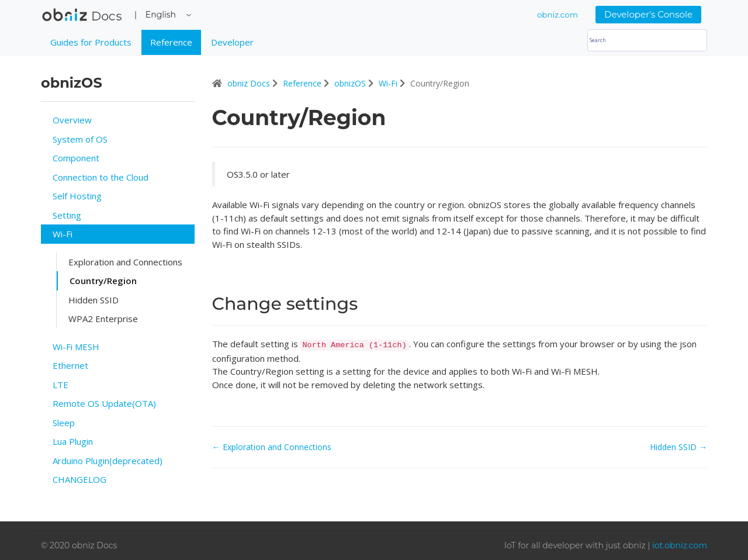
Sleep (64, 423)
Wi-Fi (63, 234)
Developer (232, 42)
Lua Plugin (73, 441)
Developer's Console (648, 14)
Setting (67, 215)
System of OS (80, 139)
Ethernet (70, 365)
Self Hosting (77, 196)
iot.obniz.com (680, 545)
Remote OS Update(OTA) (104, 403)
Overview (72, 120)
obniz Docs (82, 18)
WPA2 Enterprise (103, 319)
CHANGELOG (79, 479)
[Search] (647, 40)
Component (76, 158)
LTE (60, 385)
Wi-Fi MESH (76, 347)
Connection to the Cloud (101, 177)
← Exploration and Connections (272, 447)
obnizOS (351, 83)
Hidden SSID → (678, 447)
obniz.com (557, 15)
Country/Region (103, 281)
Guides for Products (91, 42)
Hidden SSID (93, 300)
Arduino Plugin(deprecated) (108, 461)
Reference (171, 42)
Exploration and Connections (125, 262)
